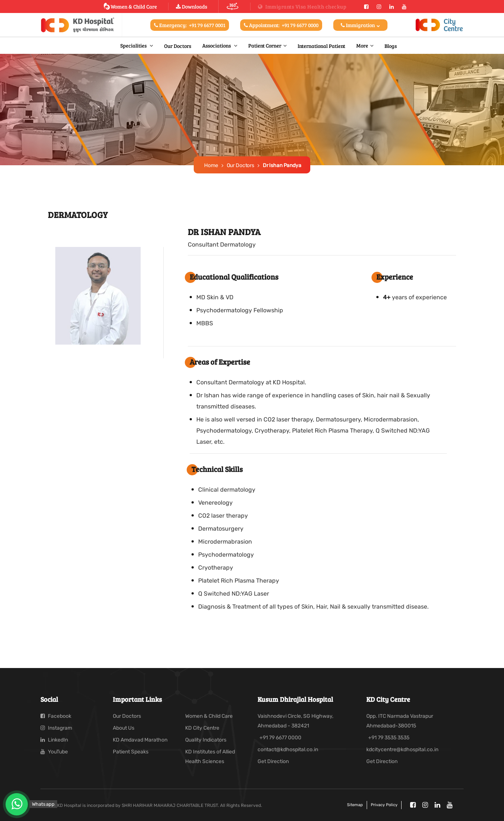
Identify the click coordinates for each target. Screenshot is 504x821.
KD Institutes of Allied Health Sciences (210, 757)
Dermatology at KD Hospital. (267, 382)
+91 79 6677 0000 (280, 738)
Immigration (360, 25)
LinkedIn (54, 740)
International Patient (321, 46)
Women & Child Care (130, 6)
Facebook (56, 716)
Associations (217, 45)
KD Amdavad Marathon (140, 740)
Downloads (192, 6)
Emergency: (190, 25)
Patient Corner (265, 45)
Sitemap (355, 805)
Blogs (391, 46)
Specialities (134, 45)
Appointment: (281, 25)
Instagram (56, 728)
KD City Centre (202, 728)
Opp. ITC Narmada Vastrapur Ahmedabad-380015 (400, 721)
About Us (124, 728)
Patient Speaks (131, 752)
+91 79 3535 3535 (389, 738)
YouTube (54, 752)
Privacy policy (384, 805)
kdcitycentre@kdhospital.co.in (402, 750)
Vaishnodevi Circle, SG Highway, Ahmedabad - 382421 (295, 721)
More (362, 45)
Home (211, 165)
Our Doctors (178, 46)
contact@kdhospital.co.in (288, 750)
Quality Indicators (206, 740)
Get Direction (273, 761)
